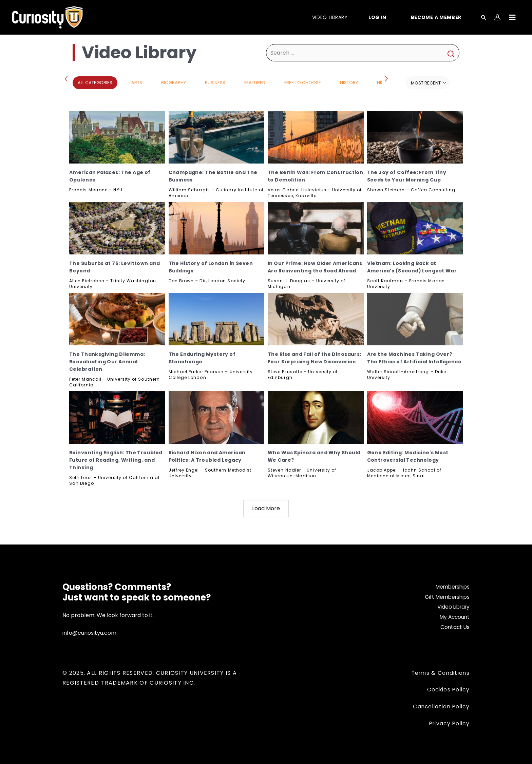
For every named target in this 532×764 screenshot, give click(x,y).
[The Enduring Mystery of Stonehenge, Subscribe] (217, 319)
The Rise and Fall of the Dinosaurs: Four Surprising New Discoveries (315, 358)
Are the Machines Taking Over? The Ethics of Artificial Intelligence (414, 358)
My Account (454, 617)
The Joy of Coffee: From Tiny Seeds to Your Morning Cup (407, 176)
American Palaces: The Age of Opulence (110, 176)
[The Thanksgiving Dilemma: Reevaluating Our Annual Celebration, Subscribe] (117, 319)
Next (387, 78)
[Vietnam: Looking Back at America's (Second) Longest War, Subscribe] (415, 228)
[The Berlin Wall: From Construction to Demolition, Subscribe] (316, 137)
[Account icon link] (497, 17)
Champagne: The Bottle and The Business (213, 176)
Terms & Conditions (440, 673)
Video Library (452, 607)
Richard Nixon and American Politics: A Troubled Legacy (207, 456)
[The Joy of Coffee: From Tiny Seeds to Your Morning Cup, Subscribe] (415, 137)
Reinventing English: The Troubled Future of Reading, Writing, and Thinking (116, 460)
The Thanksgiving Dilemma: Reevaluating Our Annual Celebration (107, 362)
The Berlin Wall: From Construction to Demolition (315, 176)
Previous (68, 78)
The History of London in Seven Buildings (211, 267)
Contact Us (454, 627)
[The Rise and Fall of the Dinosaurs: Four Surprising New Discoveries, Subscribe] (316, 319)
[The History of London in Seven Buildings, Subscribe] (217, 228)
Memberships (451, 587)
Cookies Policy (448, 690)
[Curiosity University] (47, 17)
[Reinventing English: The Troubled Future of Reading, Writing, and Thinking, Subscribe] (117, 417)
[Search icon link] (484, 18)
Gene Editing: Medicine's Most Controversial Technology (408, 456)
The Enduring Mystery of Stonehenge (202, 358)
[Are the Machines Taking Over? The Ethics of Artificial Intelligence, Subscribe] (415, 319)
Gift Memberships (446, 597)
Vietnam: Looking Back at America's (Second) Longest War (412, 267)
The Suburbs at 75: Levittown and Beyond (115, 267)
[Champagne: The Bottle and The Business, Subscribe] (217, 137)
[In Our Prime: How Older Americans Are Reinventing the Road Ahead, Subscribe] (316, 228)
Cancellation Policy (440, 706)
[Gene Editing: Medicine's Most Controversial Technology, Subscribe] (415, 417)
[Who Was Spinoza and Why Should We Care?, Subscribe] (316, 417)
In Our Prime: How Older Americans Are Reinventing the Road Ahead (315, 267)
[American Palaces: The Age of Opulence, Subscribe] (117, 137)
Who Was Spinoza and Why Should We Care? (314, 456)
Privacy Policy (448, 723)
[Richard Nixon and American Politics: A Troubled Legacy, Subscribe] (217, 417)
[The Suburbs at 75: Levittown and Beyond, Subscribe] (117, 228)
